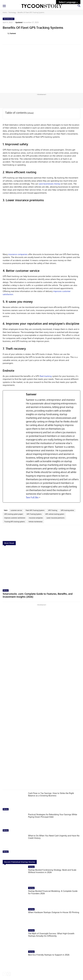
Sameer (13, 33)
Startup (31, 867)
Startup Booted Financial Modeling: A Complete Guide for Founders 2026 (53, 892)
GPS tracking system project (14, 514)
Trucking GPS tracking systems (15, 522)
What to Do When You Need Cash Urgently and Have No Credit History (54, 837)
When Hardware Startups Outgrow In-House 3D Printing (54, 912)
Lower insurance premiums (55, 518)
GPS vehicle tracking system (55, 514)
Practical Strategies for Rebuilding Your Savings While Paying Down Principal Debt (53, 816)
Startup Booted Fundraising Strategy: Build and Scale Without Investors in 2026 (52, 871)
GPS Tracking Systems (34, 514)
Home (5, 12)
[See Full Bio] (40, 497)
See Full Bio (32, 497)
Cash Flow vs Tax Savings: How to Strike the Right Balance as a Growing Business (51, 794)
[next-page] (9, 974)
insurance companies (18, 254)
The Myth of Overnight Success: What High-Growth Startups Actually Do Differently (51, 935)
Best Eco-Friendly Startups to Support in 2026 (49, 955)
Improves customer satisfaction (15, 518)
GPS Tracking (53, 510)
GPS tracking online (67, 510)
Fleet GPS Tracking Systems (35, 510)
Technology (12, 12)
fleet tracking (46, 376)
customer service (16, 510)
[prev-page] (4, 974)
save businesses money (49, 184)
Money (6, 590)
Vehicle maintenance (35, 522)
